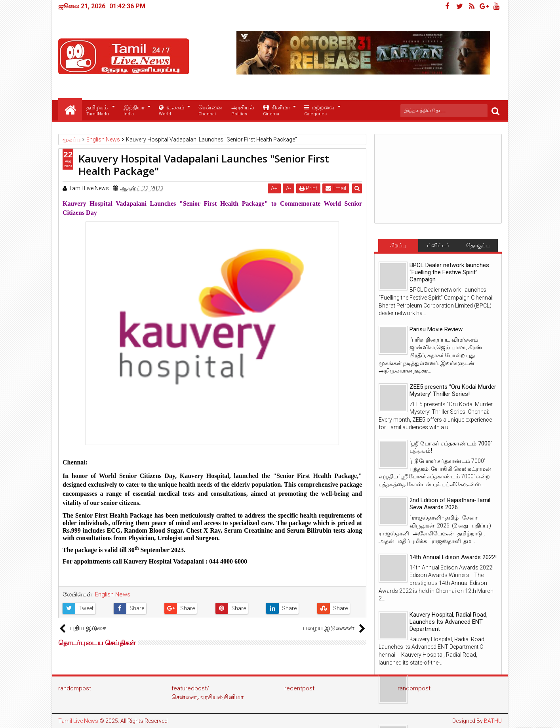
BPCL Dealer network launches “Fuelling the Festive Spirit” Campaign (449, 272)
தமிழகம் (98, 111)
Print (308, 188)
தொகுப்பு (478, 245)
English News (113, 594)
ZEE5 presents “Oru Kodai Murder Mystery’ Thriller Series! (453, 390)
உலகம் (171, 111)
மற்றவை (319, 111)
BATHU (493, 721)
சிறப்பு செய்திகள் (398, 247)
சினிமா (276, 111)
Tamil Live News (78, 721)
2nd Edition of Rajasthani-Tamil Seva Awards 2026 (450, 504)
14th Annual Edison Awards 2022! (453, 557)
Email (336, 188)
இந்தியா (134, 111)
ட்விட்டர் (438, 245)
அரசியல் (243, 111)
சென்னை (210, 111)
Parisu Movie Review (436, 329)
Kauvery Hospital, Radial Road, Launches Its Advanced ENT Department (449, 622)
